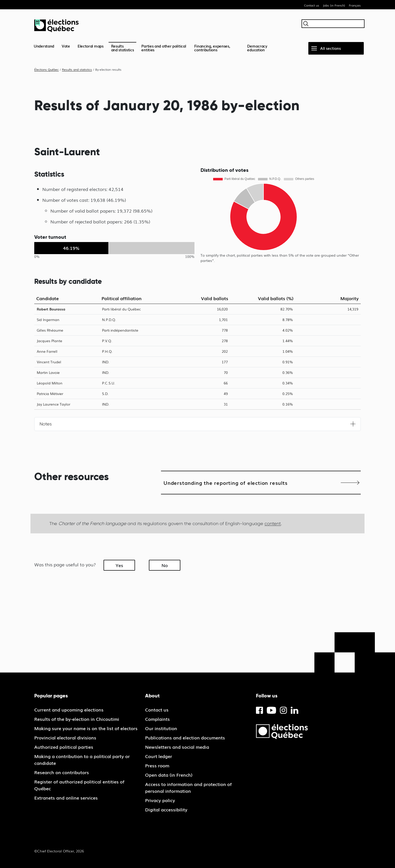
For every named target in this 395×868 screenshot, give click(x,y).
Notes (46, 424)
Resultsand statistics (123, 48)
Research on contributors (62, 772)
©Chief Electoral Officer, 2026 (59, 851)
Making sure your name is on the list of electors (86, 728)
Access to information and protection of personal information (188, 787)
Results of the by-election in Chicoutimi (77, 719)
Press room (157, 765)
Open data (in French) (169, 775)
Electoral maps (91, 46)
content (273, 523)
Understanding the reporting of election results (226, 483)
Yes (119, 565)
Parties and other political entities (164, 48)
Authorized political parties (64, 747)
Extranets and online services (66, 798)
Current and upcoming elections (69, 709)
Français (355, 5)
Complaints (157, 719)
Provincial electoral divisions (65, 737)
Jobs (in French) (334, 5)
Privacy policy (160, 800)
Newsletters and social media (177, 747)
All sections (331, 48)
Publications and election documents (185, 737)
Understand (44, 46)
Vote (66, 46)
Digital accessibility (166, 809)
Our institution (161, 728)
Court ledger (159, 756)
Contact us (312, 5)
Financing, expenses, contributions (212, 48)
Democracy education (257, 48)
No (165, 565)
